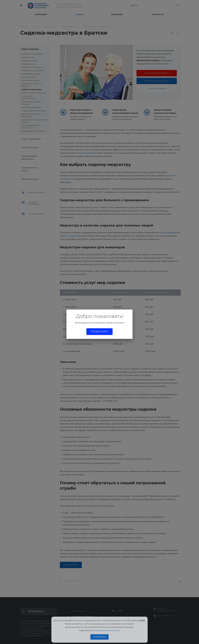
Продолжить (99, 332)
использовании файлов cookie (106, 630)
